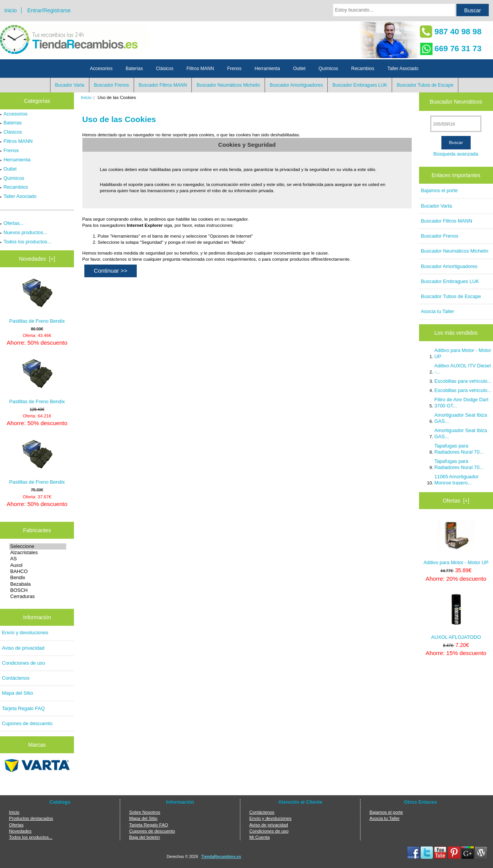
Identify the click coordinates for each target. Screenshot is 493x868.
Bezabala (38, 584)
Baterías (134, 69)
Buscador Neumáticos (456, 102)
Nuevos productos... (23, 232)
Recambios (363, 69)
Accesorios (101, 69)
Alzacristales (38, 553)
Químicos (328, 69)
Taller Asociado (403, 69)
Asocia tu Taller (438, 311)
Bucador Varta (70, 85)
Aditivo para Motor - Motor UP (463, 353)
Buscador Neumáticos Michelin (228, 85)
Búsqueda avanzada (456, 154)
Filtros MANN (200, 69)
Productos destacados (31, 818)
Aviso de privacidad (23, 648)
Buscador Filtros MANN (163, 85)
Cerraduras (38, 597)
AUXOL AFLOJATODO (456, 617)
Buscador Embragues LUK (360, 85)
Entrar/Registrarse (49, 10)
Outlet (299, 69)
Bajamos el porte (439, 190)
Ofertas (16, 825)
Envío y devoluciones (25, 633)
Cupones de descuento (27, 723)
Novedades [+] (37, 259)
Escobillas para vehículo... (463, 381)
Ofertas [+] (456, 501)
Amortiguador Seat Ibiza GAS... (461, 418)
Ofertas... (12, 223)
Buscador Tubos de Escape (425, 85)
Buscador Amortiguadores (296, 85)
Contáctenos (16, 678)
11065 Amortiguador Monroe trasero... (457, 480)
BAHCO (38, 571)
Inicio (10, 10)
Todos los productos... (26, 242)
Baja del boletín (144, 837)
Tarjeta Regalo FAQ (23, 708)
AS (38, 559)
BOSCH (38, 590)
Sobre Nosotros (145, 812)
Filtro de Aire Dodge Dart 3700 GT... (461, 403)
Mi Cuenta (259, 837)
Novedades (20, 831)
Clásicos (165, 69)
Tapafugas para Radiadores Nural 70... (459, 449)
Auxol (38, 565)
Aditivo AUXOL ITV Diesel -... (463, 369)
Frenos (234, 69)
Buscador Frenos (112, 85)
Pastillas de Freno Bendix (37, 301)
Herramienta (267, 69)
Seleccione (38, 546)
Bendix (38, 578)
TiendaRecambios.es (221, 857)
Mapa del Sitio (18, 693)
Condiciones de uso (23, 663)
